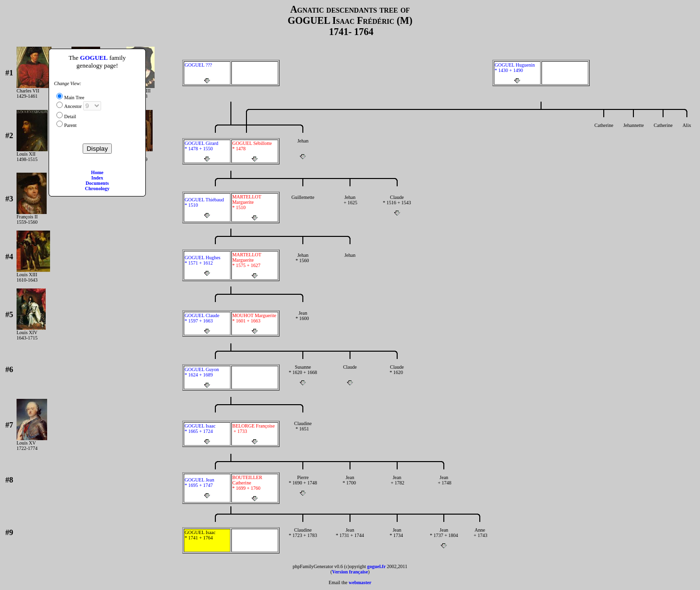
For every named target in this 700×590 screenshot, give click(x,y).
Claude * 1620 (397, 375)
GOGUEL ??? (207, 73)
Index (97, 178)
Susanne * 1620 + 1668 (303, 375)
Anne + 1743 (480, 538)
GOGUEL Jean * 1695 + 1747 (207, 488)
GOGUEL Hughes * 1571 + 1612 (207, 266)
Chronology (97, 188)
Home (97, 172)
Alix (687, 133)
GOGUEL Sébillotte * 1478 (255, 151)
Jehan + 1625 (350, 205)
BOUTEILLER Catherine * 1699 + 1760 (255, 488)
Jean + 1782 (397, 485)
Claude (350, 375)
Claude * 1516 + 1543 (397, 205)
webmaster (360, 582)
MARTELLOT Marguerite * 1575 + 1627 (255, 265)
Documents (97, 183)
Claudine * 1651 (303, 431)
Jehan (303, 149)
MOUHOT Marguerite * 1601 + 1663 (255, 323)
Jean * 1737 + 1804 (444, 538)
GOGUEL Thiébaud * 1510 (207, 208)
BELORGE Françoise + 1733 (255, 434)
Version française (350, 572)
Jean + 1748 (444, 485)
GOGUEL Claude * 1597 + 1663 (207, 323)
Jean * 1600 (303, 321)
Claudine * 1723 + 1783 (303, 538)
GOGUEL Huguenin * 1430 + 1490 (517, 73)
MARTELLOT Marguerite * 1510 (255, 207)
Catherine (604, 133)
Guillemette (303, 205)
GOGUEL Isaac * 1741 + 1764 (207, 540)
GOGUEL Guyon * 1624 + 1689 (207, 377)
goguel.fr (376, 566)
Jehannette (634, 133)
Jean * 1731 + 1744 (350, 538)
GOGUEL (94, 58)
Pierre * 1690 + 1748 (303, 485)
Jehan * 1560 (303, 263)
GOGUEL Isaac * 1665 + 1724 (207, 434)
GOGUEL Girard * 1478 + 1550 (207, 151)
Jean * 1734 (397, 538)
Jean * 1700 (350, 485)
